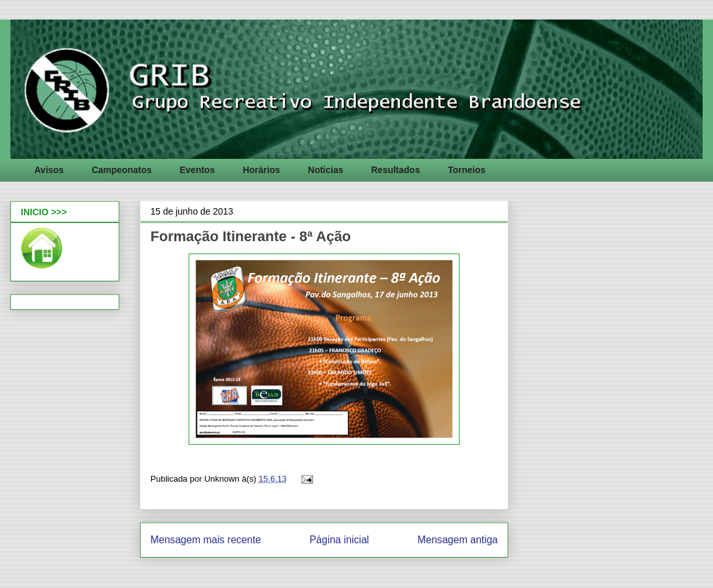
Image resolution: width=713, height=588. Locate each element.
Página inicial (339, 540)
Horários (261, 170)
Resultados (395, 170)
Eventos (197, 170)
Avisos (49, 170)
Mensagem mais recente (206, 540)
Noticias (325, 170)
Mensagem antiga (458, 540)
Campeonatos (122, 170)
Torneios (467, 170)
